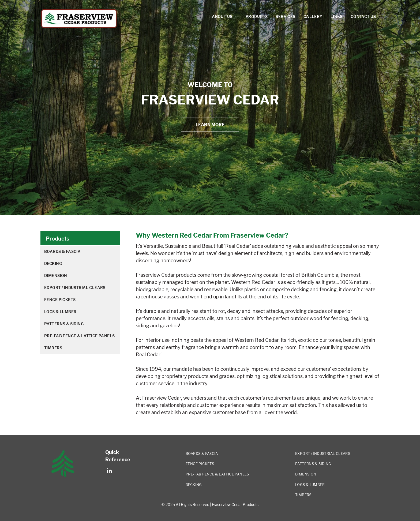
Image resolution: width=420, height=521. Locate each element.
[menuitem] (225, 17)
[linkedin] (109, 471)
